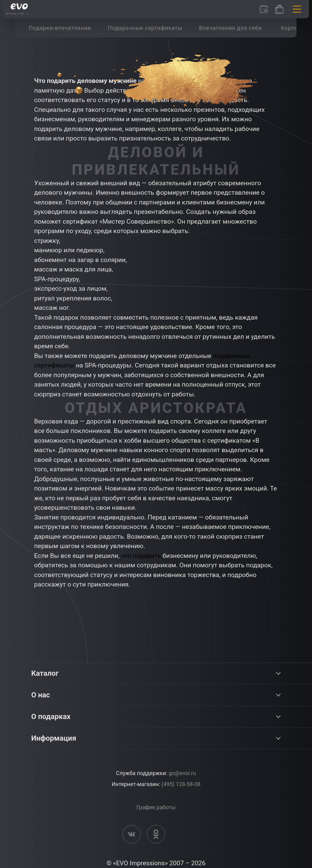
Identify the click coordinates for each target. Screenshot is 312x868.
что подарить (141, 556)
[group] (60, 28)
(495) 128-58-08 (181, 784)
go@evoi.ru (182, 773)
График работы (156, 807)
